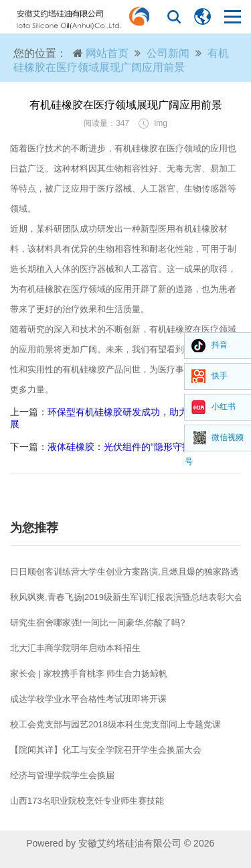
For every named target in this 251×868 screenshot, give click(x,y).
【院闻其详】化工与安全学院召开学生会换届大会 (106, 750)
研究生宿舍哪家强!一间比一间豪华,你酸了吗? (97, 623)
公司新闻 (168, 53)
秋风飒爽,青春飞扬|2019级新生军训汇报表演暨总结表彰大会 (127, 597)
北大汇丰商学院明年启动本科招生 (75, 648)
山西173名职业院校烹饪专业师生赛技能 (87, 801)
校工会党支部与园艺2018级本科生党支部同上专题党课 (115, 724)
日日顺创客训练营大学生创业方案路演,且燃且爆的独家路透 (124, 572)
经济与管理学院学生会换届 (62, 775)
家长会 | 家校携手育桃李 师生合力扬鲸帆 (89, 673)
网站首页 (107, 53)
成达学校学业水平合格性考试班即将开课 (88, 699)
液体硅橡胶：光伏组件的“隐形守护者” (125, 447)
